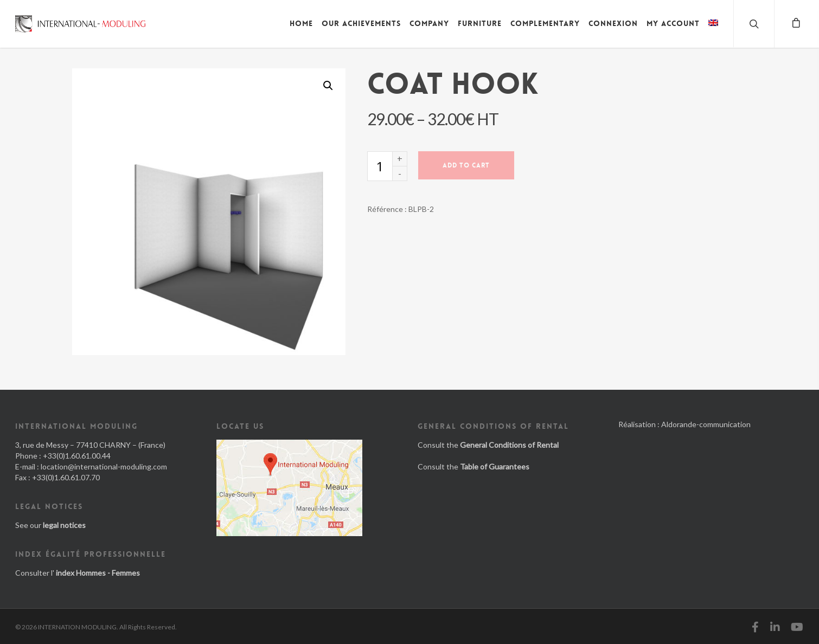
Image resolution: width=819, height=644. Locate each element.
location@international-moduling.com (104, 466)
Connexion (613, 23)
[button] (328, 86)
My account (673, 23)
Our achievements (361, 23)
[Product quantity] (380, 166)
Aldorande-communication (706, 424)
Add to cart (466, 165)
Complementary (545, 23)
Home (301, 23)
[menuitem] (713, 31)
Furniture (480, 23)
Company (429, 23)
